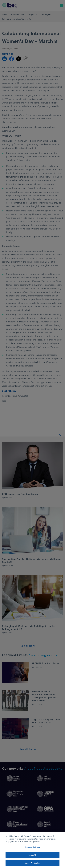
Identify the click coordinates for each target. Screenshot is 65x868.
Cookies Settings (32, 848)
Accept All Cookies (32, 864)
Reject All (32, 856)
